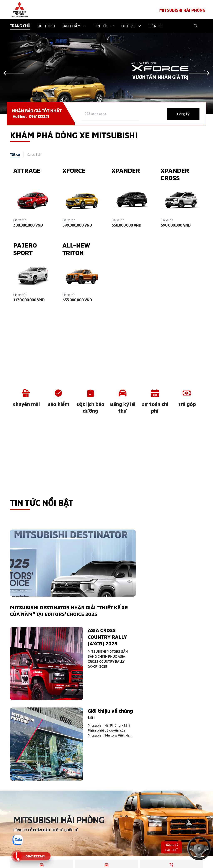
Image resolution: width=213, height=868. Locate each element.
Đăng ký (183, 114)
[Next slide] (199, 73)
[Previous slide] (14, 73)
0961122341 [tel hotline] (39, 116)
